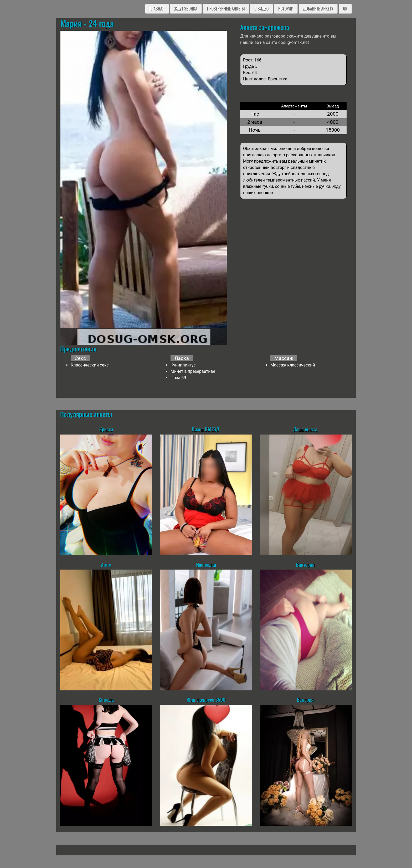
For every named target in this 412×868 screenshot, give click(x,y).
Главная (157, 9)
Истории (286, 9)
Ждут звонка (186, 9)
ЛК (345, 9)
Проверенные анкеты (226, 9)
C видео (261, 9)
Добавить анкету (318, 9)
